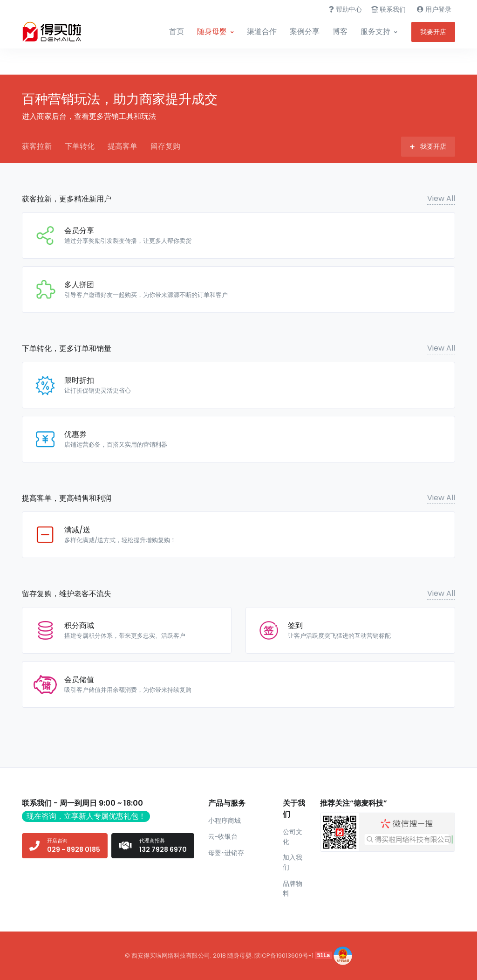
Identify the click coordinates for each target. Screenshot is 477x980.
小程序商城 (225, 821)
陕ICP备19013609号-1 (284, 955)
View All (441, 198)
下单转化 (80, 146)
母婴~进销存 (226, 853)
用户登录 (434, 9)
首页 (177, 31)
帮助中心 (345, 9)
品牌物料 (293, 888)
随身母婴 (212, 31)
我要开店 (433, 32)
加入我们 (293, 862)
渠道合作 (262, 31)
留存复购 (165, 146)
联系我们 (388, 9)
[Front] (57, 32)
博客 (340, 31)
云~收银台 (223, 836)
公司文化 (293, 837)
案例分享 (305, 31)
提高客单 (123, 146)
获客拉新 (37, 146)
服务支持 (375, 31)
